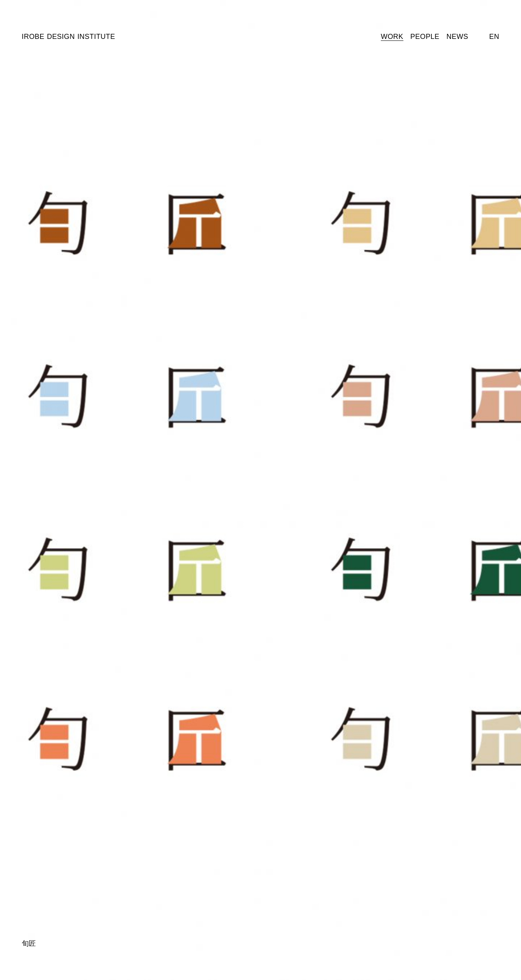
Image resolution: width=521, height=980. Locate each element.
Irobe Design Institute (69, 37)
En (494, 37)
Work (392, 37)
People (425, 37)
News (458, 37)
